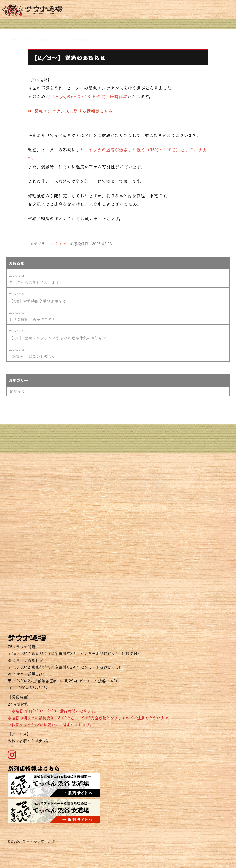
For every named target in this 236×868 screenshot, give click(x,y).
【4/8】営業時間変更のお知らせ (38, 301)
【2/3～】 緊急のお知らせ (32, 356)
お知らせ (59, 244)
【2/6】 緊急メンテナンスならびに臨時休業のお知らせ (58, 338)
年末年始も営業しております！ (36, 282)
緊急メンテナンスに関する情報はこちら (70, 111)
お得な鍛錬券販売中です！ (32, 319)
